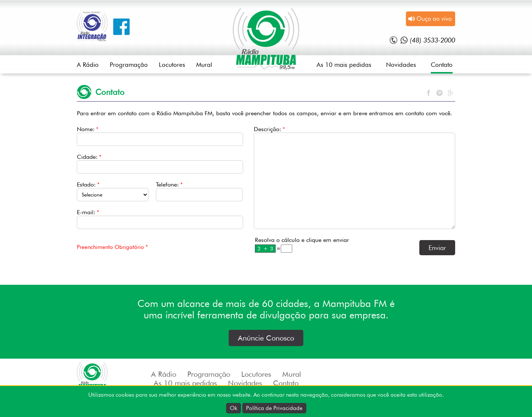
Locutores (172, 65)
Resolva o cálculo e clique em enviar (302, 240)
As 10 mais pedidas (344, 65)
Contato (442, 65)
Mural (204, 65)
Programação (129, 65)
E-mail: (88, 212)
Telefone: (169, 184)
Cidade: (89, 157)
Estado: (88, 184)
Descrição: (269, 129)
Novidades (401, 65)
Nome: (88, 129)
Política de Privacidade (274, 408)
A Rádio (88, 65)
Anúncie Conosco (266, 338)
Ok (233, 408)
